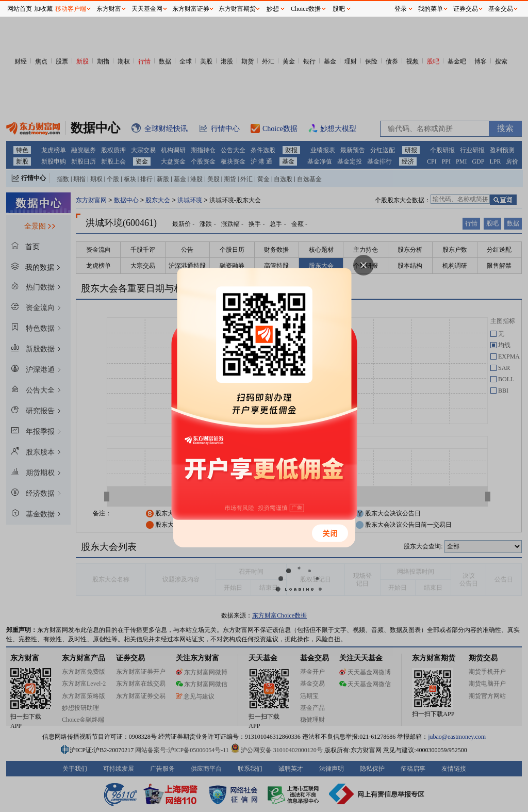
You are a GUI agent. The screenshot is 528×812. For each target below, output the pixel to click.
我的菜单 (431, 9)
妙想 (273, 9)
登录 (401, 9)
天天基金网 (147, 9)
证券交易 (466, 9)
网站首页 (20, 9)
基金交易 (501, 9)
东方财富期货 (237, 9)
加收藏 (43, 9)
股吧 (339, 9)
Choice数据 (306, 9)
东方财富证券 (191, 9)
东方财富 (109, 9)
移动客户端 (71, 9)
